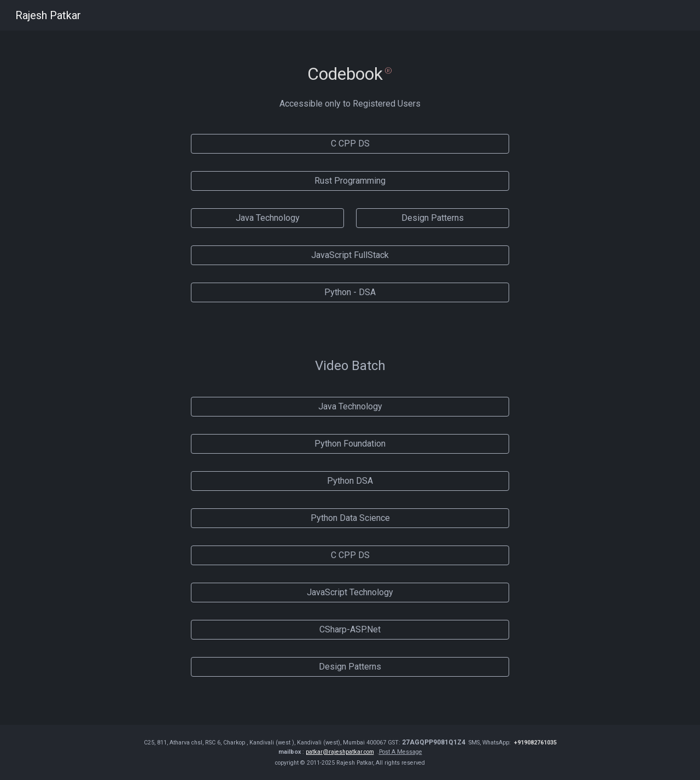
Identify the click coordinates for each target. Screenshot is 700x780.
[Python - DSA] (350, 292)
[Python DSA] (350, 481)
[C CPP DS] (350, 143)
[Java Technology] (267, 218)
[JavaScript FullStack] (350, 255)
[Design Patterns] (432, 218)
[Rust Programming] (350, 181)
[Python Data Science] (350, 518)
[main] (350, 65)
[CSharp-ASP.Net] (350, 629)
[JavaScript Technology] (350, 592)
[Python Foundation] (350, 444)
